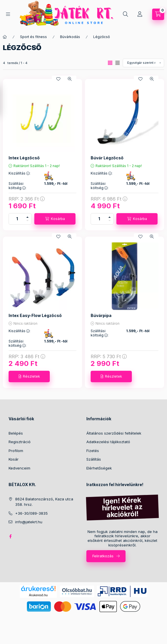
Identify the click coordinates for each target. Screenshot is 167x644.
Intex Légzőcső (24, 158)
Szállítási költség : (17, 186)
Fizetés (93, 451)
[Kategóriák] (8, 14)
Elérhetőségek (99, 468)
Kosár (14, 459)
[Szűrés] (6, 101)
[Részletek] (29, 377)
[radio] (118, 63)
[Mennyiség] (17, 219)
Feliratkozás (103, 556)
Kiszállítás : (19, 173)
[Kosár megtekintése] (158, 14)
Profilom (16, 451)
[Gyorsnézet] (70, 79)
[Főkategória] (5, 37)
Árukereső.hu (38, 595)
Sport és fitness (33, 37)
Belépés (16, 433)
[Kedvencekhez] (58, 79)
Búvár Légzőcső (107, 158)
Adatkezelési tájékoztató (108, 442)
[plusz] (27, 216)
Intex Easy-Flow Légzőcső (35, 315)
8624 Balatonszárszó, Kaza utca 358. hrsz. (44, 502)
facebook (10, 536)
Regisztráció (20, 442)
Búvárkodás (70, 37)
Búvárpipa (101, 315)
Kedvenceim (19, 468)
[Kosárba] (55, 219)
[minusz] (27, 222)
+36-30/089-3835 (31, 513)
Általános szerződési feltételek (114, 433)
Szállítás (94, 459)
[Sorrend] (143, 63)
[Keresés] (126, 14)
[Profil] (140, 14)
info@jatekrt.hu (29, 522)
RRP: (27, 199)
